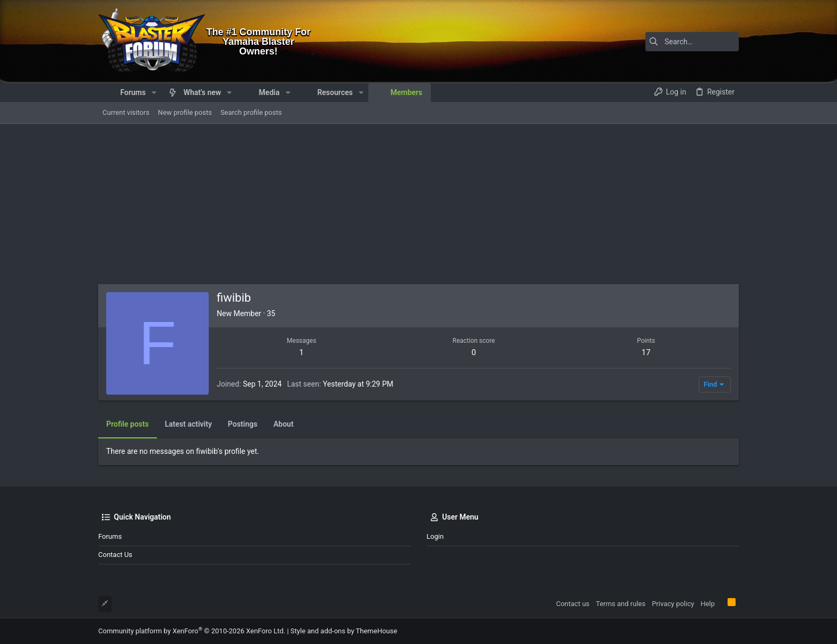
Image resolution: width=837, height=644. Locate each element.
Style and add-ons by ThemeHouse (344, 631)
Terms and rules (621, 604)
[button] (154, 92)
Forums (110, 536)
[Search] (672, 42)
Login (435, 536)
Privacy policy (673, 604)
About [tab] (283, 424)
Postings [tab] (243, 424)
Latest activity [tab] (188, 424)
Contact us (115, 555)
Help (708, 604)
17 (646, 352)
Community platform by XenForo (192, 631)
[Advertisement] (418, 204)
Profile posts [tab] (128, 424)
